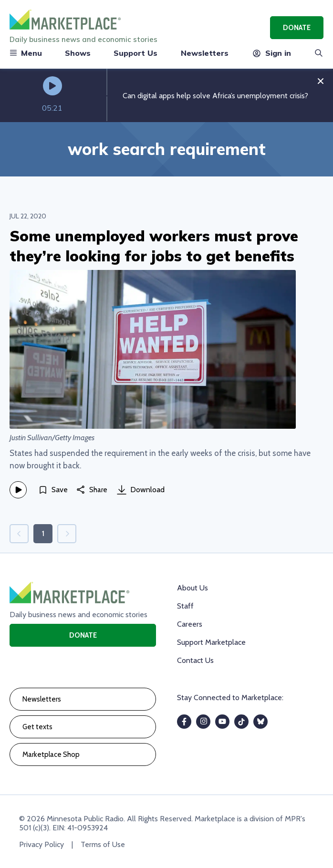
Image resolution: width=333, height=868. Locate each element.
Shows (78, 53)
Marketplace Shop (51, 754)
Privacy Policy (42, 844)
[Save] (53, 490)
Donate (297, 28)
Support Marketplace (211, 642)
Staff (185, 606)
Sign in (271, 53)
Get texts (37, 727)
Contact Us (195, 660)
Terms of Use (103, 844)
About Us (193, 588)
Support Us (135, 53)
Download (141, 490)
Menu (26, 53)
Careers (190, 624)
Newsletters (205, 53)
